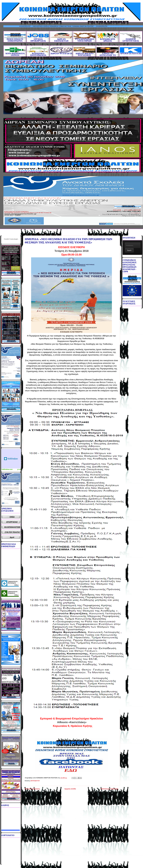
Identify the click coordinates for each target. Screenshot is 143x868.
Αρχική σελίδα (70, 789)
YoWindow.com (7, 469)
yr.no (19, 469)
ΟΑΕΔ (12, 517)
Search (129, 250)
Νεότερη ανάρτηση (32, 789)
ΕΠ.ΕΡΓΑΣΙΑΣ (12, 522)
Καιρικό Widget (11, 459)
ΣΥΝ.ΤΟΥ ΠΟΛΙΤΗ (12, 532)
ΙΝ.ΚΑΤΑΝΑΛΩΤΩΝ (12, 527)
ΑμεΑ (12, 537)
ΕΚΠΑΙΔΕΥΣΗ (35, 781)
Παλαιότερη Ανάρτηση (109, 789)
